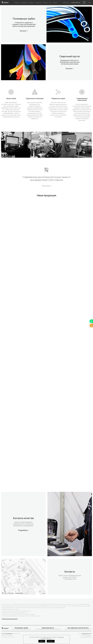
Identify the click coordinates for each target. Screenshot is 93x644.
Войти (90, 3)
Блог (50, 3)
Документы (45, 3)
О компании (17, 3)
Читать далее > (47, 186)
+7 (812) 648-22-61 (75, 3)
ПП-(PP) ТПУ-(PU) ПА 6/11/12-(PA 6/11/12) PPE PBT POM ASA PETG (78, 628)
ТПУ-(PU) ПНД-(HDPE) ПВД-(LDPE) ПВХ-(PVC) (21, 628)
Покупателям (38, 3)
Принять (42, 641)
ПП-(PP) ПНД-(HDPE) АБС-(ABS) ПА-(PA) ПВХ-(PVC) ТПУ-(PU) (48, 628)
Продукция (31, 3)
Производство (24, 3)
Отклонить (51, 641)
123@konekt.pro (66, 3)
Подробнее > (23, 530)
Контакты (55, 3)
